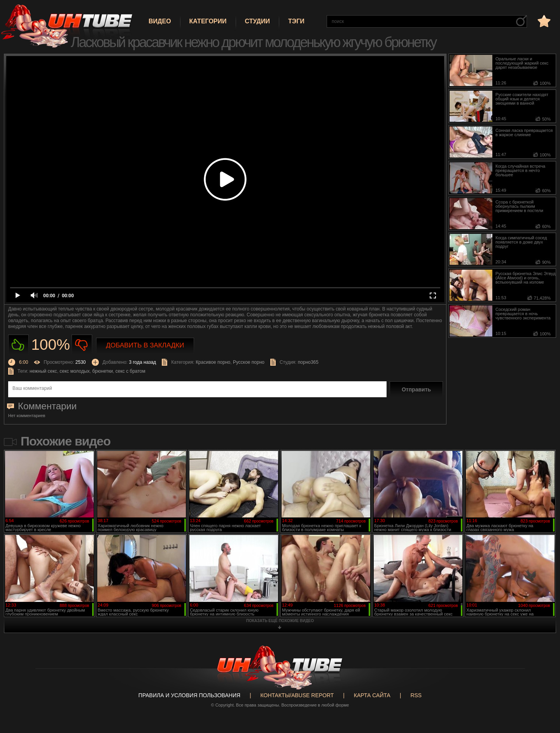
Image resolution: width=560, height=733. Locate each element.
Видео (160, 21)
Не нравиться (82, 345)
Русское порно (249, 362)
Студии (257, 21)
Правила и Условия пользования (189, 695)
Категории (208, 21)
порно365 (308, 362)
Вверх (542, 689)
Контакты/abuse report (297, 695)
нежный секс (43, 371)
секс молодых (74, 371)
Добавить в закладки (145, 345)
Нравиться (18, 345)
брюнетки (102, 371)
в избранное (543, 21)
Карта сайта (372, 695)
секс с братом (130, 371)
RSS (416, 695)
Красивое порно (213, 362)
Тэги (296, 21)
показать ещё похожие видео (280, 621)
